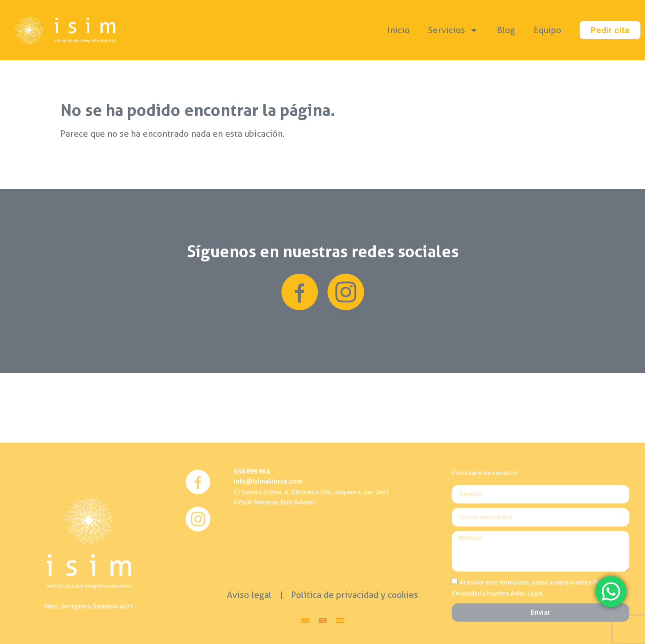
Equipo (547, 30)
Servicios (453, 30)
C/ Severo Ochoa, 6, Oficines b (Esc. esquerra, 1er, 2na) (311, 555)
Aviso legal (249, 595)
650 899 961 (252, 535)
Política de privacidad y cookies (354, 595)
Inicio (398, 30)
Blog (506, 30)
